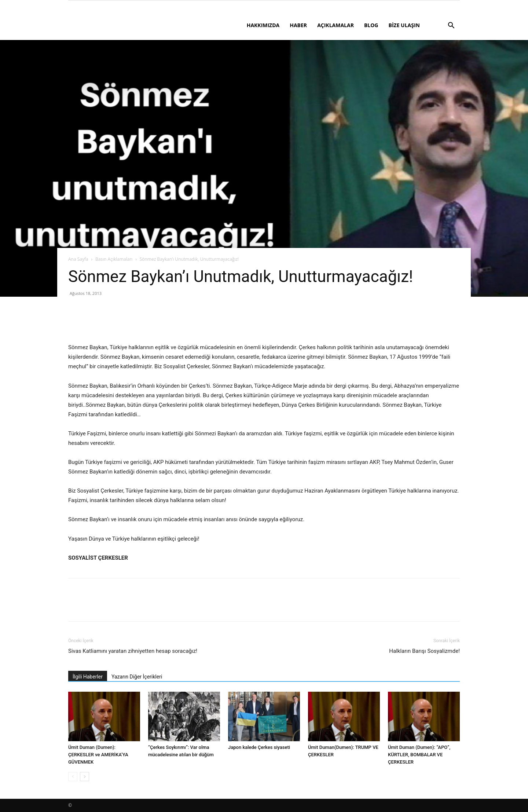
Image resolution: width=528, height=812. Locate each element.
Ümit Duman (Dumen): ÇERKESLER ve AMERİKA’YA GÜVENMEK (98, 755)
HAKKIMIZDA (263, 25)
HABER (298, 25)
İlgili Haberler (88, 677)
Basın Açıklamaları (114, 259)
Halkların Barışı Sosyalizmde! (424, 651)
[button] (451, 26)
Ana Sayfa (78, 259)
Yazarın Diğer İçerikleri (137, 677)
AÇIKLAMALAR (335, 25)
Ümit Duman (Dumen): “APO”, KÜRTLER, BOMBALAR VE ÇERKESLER (419, 755)
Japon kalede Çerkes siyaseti (259, 747)
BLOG (371, 25)
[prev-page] (73, 777)
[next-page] (85, 777)
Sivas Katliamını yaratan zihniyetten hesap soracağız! (133, 651)
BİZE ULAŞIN (404, 25)
